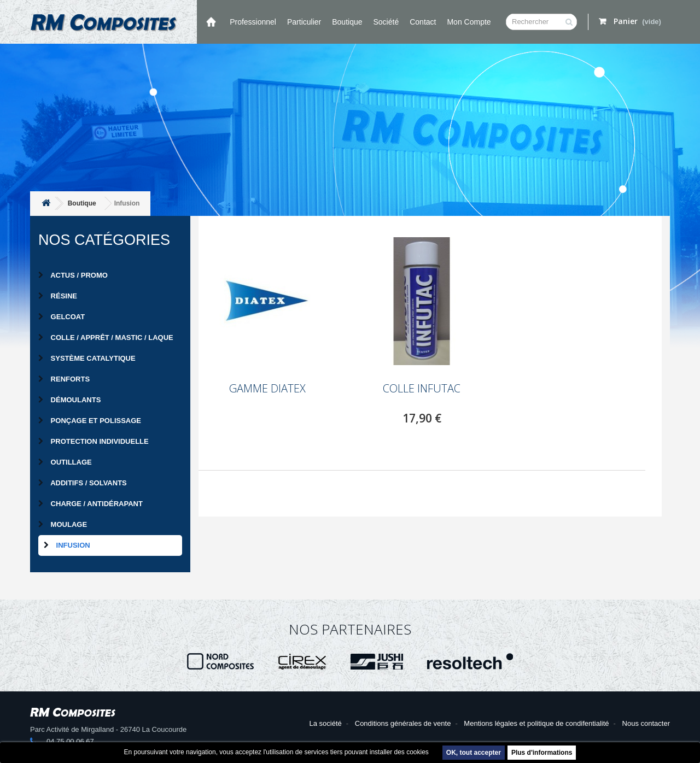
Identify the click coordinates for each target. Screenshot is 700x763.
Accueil (211, 22)
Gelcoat (62, 317)
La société (326, 723)
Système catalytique (87, 358)
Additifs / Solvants (83, 483)
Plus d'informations (542, 753)
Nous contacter (646, 723)
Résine (58, 296)
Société (386, 22)
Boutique (347, 22)
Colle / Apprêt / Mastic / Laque (106, 338)
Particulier (304, 22)
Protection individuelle (94, 441)
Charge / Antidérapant (91, 504)
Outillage (65, 462)
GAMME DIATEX (267, 389)
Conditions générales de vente (403, 723)
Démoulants (69, 400)
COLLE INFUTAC (422, 389)
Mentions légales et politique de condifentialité (536, 723)
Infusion (67, 545)
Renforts (64, 379)
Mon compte (469, 22)
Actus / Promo (73, 275)
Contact (423, 22)
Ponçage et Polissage (90, 421)
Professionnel (253, 22)
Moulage (63, 524)
